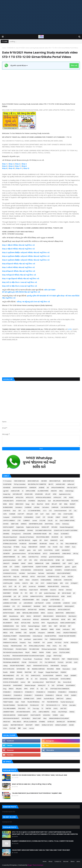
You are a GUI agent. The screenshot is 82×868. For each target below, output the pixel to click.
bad (49, 501)
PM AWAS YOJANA (21, 649)
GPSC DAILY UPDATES (47, 560)
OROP (5, 639)
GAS (34, 550)
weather (6, 725)
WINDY (37, 725)
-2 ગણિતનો (9, 249)
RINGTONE (28, 672)
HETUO (33, 577)
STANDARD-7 (28, 695)
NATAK (24, 626)
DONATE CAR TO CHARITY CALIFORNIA (66, 530)
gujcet (74, 567)
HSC (37, 583)
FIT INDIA (16, 547)
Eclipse (56, 534)
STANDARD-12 (41, 692)
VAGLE (54, 712)
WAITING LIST (61, 722)
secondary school (38, 682)
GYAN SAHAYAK (38, 570)
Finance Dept (7, 547)
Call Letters (46, 507)
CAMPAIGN (55, 507)
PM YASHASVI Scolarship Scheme (13, 652)
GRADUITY (6, 563)
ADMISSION (33, 488)
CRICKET (65, 517)
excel (62, 540)
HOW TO (25, 583)
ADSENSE (42, 488)
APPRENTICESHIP (8, 497)
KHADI (69, 596)
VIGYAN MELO (26, 718)
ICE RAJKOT (74, 583)
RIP (35, 672)
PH (60, 646)
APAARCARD (39, 494)
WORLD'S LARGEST (61, 725)
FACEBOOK (23, 544)
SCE (36, 679)
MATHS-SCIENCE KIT (64, 610)
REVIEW (12, 672)
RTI (22, 676)
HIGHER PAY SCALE (54, 577)
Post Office (7, 656)
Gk (19, 557)
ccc (24, 511)
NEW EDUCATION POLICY (11, 629)
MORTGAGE (55, 619)
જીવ (10, 279)
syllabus (69, 699)
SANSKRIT (73, 676)
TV (42, 708)
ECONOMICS (65, 534)
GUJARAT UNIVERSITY (56, 567)
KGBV (63, 596)
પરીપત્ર (19, 302)
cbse (14, 511)
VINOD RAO (7, 722)
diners (72, 861)
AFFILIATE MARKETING (58, 488)
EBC (50, 534)
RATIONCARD (21, 669)
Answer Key (7, 494)
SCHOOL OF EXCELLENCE (11, 682)
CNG (59, 514)
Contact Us (58, 861)
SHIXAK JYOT (42, 685)
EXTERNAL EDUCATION (10, 544)
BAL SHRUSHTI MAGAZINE (61, 501)
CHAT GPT (21, 514)
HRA (32, 583)
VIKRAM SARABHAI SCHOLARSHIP (59, 718)
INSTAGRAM (44, 590)
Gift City (76, 554)
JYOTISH (25, 596)
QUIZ (76, 662)
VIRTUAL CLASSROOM (30, 722)
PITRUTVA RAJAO (8, 649)
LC (63, 600)
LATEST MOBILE (55, 600)
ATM (65, 497)
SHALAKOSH (7, 685)
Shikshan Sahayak (30, 685)
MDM (18, 613)
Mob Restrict (72, 616)
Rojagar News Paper (52, 672)
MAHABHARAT (27, 606)
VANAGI (72, 712)
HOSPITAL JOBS (8, 583)
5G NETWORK (7, 484)
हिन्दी (19, 728)
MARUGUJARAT (69, 606)
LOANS (48, 603)
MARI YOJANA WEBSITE (55, 606)
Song (5, 689)
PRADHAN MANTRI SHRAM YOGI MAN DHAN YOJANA (28, 656)
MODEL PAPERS (15, 619)
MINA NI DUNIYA (48, 616)
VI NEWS (55, 715)
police (55, 652)
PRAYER (47, 659)
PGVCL (55, 646)
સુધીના (10, 292)
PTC (41, 662)
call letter (37, 507)
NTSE (12, 633)
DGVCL (58, 524)
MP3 (69, 619)
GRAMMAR (15, 563)
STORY (66, 695)
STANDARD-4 (73, 692)
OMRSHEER (51, 633)
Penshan (6, 646)
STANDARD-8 (11, 48)
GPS (30, 560)
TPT (29, 708)
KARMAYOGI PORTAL (37, 596)
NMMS (52, 629)
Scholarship (43, 679)
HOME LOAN (57, 580)
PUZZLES (61, 662)
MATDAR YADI (32, 610)
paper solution (38, 639)
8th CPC (51, 484)
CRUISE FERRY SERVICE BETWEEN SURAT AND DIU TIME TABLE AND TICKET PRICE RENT (41, 850)
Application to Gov (65, 494)
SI (49, 685)
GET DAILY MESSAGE (34, 554)
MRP (74, 619)
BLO (33, 504)
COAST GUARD (68, 514)
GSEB (47, 563)
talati (17, 702)
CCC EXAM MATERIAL (34, 511)
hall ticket (41, 573)
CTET (19, 521)
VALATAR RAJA (63, 712)
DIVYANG (30, 530)
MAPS (44, 606)
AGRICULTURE (15, 491)
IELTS (5, 586)
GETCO (45, 554)
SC (32, 679)
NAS (18, 626)
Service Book (67, 682)
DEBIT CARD (15, 524)
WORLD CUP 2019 (47, 725)
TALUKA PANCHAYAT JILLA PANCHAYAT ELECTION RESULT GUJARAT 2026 (37, 793)
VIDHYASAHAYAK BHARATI (11, 718)
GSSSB (5, 567)
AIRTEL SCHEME (30, 491)
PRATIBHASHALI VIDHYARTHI (12, 659)
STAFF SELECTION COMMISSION (60, 689)
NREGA (5, 633)
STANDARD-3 (62, 692)
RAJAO (29, 666)
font (61, 547)
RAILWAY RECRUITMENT (17, 666)
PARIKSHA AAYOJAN (56, 639)
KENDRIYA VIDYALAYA (52, 596)
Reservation (66, 669)
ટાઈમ (32, 302)
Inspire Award (33, 590)
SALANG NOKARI (48, 676)
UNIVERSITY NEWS (8, 712)
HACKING (22, 573)
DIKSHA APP (45, 527)
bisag (27, 504)
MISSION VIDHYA (61, 616)
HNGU (27, 580)
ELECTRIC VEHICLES (24, 540)
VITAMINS (42, 722)
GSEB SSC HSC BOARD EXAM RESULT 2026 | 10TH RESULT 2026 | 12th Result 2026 (39, 775)
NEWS (31, 629)
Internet (61, 590)
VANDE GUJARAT (23, 715)
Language (45, 600)
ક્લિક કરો (74, 66)
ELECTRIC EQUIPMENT (10, 540)
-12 (28, 168)
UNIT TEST (63, 708)
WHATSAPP (29, 725)
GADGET (22, 550)
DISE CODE (6, 530)
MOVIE (63, 619)
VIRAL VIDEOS (17, 722)
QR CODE (69, 662)
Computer (6, 517)
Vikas (45, 718)
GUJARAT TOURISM (41, 567)
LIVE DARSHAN (28, 603)
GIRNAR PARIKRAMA (9, 557)
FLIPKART (43, 547)
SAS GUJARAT (20, 679)
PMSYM (41, 652)
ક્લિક (30, 245)
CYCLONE (42, 521)
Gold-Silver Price (33, 557)
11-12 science (7, 481)
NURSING (18, 633)
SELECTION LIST (51, 682)
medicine (50, 613)
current (35, 521)
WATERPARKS (71, 722)
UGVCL (56, 708)
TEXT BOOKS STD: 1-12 (53, 705)
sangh (66, 676)
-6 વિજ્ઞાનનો (9, 264)
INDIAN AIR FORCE (53, 586)
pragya (49, 656)
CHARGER (12, 514)
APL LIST (48, 494)
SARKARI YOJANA (8, 679)
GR (63, 560)
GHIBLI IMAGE (66, 554)
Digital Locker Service (33, 527)
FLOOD (55, 547)
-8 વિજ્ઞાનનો (9, 271)
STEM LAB (59, 695)
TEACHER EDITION (52, 702)
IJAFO (25, 586)
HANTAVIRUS (51, 573)
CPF (44, 517)
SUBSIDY (74, 695)
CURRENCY (27, 521)
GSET (64, 563)
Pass (30, 643)
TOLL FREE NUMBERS (9, 708)
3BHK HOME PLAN (55, 481)
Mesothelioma (14, 616)
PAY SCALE (58, 643)
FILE (62, 544)
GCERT (57, 550)
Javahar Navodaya (50, 593)
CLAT (42, 514)
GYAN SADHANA (26, 570)
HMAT (21, 580)
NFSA (37, 629)
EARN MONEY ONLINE (40, 534)
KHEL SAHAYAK (15, 600)
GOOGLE (44, 557)
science (23, 682)
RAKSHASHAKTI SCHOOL (41, 666)
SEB (29, 682)
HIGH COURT (41, 577)
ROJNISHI (63, 672)
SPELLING (19, 689)
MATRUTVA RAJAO (9, 613)
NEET (56, 626)
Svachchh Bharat (49, 699)
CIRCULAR (30, 514)
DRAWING (6, 534)
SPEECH (11, 689)
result (74, 669)
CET (70, 511)
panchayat (27, 639)
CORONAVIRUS (29, 517)
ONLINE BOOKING (25, 636)
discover (66, 861)
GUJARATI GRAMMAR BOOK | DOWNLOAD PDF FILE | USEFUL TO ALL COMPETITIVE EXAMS (43, 841)
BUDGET (73, 504)
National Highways (34, 626)
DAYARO (6, 524)
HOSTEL (17, 583)
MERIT (5, 616)
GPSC (36, 560)
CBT (20, 511)
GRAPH (30, 563)
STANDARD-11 (29, 692)
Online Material (37, 636)
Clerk (48, 514)
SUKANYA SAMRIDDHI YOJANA (12, 699)
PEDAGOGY (74, 643)
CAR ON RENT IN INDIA (68, 507)
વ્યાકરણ (31, 728)
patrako (50, 643)
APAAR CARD (29, 494)
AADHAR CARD (60, 484)
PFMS (49, 646)
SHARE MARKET (18, 685)
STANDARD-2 (52, 692)
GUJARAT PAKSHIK (28, 567)
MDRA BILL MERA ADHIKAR (30, 613)
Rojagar (41, 672)
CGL (75, 511)
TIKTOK (65, 705)
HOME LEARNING (46, 580)
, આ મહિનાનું (26, 302)
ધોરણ (4, 245)
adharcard (71, 484)
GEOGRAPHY (66, 550)
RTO (27, 676)
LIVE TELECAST (39, 603)
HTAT (42, 583)
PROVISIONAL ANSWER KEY (11, 662)
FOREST (67, 547)
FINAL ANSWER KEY (71, 544)
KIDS (38, 600)
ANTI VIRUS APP (17, 494)
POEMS (48, 652)
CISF (36, 514)
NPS (73, 629)
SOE (53, 685)
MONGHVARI (45, 619)
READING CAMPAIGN (38, 669)
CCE (50, 511)
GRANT (23, 563)
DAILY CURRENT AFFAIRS (67, 521)
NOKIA (58, 629)
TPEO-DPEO (22, 708)
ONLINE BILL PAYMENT (10, 636)
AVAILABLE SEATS (8, 501)
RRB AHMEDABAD (9, 676)
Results (5, 672)
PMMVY (34, 652)
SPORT (32, 689)
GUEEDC (17, 567)
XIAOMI (71, 725)
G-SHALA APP (7, 550)
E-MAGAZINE (27, 534)
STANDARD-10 (18, 692)
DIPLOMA (54, 527)
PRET (63, 659)
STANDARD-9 (49, 695)
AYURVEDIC (32, 501)
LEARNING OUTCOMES (10, 603)
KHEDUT (6, 600)
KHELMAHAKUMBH (28, 600)
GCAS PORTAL (48, 550)
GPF (25, 560)
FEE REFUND (43, 544)
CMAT (54, 514)
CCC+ (45, 511)
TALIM (23, 702)
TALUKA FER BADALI (33, 702)
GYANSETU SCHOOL (70, 570)
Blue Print (40, 504)
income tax (32, 586)
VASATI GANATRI (36, 715)
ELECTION (68, 537)
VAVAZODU (47, 715)
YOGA (5, 728)
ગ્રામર (25, 728)
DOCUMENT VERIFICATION (43, 530)
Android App (69, 491)
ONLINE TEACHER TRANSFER (67, 636)
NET (69, 626)
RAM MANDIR (55, 666)
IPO (26, 593)
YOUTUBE (12, 728)
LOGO (74, 603)
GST (11, 567)
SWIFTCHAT (60, 699)
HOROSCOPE (68, 580)
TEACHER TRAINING (9, 705)
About (50, 861)
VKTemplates (13, 865)
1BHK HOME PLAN (20, 481)
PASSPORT (37, 643)
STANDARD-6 (18, 695)
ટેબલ (35, 302)
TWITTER (48, 708)
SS (37, 689)
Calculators (19, 507)
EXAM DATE (54, 540)
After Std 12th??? (72, 488)
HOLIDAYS (35, 580)
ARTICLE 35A (20, 497)
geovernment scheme (19, 554)
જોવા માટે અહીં (23, 245)
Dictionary (66, 524)
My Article (36, 623)
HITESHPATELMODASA (10, 580)
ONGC (59, 633)
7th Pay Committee (20, 484)
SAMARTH (59, 676)
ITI (36, 593)
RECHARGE (50, 669)
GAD (15, 550)
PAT (44, 643)
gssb (76, 563)
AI (23, 491)
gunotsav (6, 570)
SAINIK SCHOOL (36, 676)
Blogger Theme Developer (35, 865)
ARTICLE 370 (30, 497)
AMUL (61, 491)
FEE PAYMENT (33, 544)
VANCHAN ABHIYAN (9, 715)
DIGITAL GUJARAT (8, 527)
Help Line (16, 577)
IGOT (10, 586)
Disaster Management (67, 527)
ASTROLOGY (57, 497)
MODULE (36, 619)
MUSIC (17, 623)
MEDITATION (60, 613)
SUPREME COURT (29, 699)
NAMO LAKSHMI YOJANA (68, 623)
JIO (74, 593)
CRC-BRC (50, 517)
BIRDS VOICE (19, 504)
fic (57, 544)
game (29, 550)
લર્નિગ (17, 292)
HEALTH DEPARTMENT (64, 573)
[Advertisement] (41, 17)
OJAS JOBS (32, 633)
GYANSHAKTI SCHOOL (10, 573)
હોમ (13, 292)
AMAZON (54, 491)
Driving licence (16, 534)
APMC (55, 494)
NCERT (44, 626)
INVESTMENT (7, 593)
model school (26, 619)
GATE (40, 550)
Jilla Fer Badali (66, 593)
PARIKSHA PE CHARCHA (10, 643)
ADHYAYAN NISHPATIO (20, 488)
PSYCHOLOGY (33, 662)
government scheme (9, 560)
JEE (59, 593)
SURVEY (39, 699)
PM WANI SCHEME (64, 649)
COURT (38, 517)
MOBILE (5, 619)
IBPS (61, 583)
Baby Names (42, 501)
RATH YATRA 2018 (9, 669)
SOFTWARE (60, 685)
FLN (49, 547)
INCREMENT (42, 586)
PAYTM (66, 643)
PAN (20, 639)
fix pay (24, 547)
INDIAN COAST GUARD (10, 590)
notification (66, 629)
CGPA (5, 514)
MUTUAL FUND (26, 623)
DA (56, 521)
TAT (43, 702)
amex (78, 861)
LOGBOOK (66, 603)
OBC (25, 633)
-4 (6, 256)
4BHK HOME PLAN (68, 481)
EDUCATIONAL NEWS (43, 537)
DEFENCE (24, 524)
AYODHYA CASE (21, 501)
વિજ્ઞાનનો (14, 279)
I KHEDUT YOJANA (52, 583)
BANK (5, 504)
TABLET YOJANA (8, 702)
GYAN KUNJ (15, 570)
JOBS (70, 329)
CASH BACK (7, 511)
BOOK (47, 504)
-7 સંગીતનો (9, 267)
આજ (6, 292)
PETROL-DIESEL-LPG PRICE (37, 646)
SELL (59, 682)
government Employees (56, 557)
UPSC (34, 712)
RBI (29, 669)
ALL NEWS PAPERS (43, 491)
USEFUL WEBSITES (44, 712)
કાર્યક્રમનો (24, 252)
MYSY (43, 623)
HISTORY (70, 577)
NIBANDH (44, 629)
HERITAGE (25, 577)
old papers (41, 633)
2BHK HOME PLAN (33, 481)
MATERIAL (42, 610)
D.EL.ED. (50, 521)
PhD (65, 646)
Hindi (63, 577)
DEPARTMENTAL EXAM (36, 524)
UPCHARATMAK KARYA (23, 712)
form (74, 547)
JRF (19, 596)
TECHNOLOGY (34, 705)
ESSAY (46, 540)
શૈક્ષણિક (18, 252)
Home (4, 48)
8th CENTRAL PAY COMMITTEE (37, 484)
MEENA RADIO (70, 613)
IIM (15, 586)
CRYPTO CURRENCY (9, 521)
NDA (50, 626)
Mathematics (52, 610)
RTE (18, 676)
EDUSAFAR (55, 537)
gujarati (67, 567)
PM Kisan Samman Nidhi (49, 649)
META (22, 616)
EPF (41, 540)
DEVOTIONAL (49, 524)
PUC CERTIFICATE (50, 662)
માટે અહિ (40, 302)
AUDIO (71, 497)
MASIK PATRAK (8, 610)
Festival (52, 544)
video (62, 715)
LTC (19, 606)
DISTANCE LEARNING (18, 530)
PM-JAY (27, 652)
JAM (41, 593)
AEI (48, 488)
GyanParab (49, 570)
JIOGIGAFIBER (7, 596)
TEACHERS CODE (22, 705)
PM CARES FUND (34, 649)
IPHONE (16, 593)
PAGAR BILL (13, 639)
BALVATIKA (75, 501)
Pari (46, 639)
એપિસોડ (16, 245)
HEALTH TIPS (7, 577)
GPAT (20, 560)
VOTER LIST (51, 722)
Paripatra (23, 643)
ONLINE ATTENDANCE (70, 633)
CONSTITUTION (17, 517)
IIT (20, 586)
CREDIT (58, 517)
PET (25, 646)
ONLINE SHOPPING (50, 636)
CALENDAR (28, 507)
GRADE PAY (70, 560)
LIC (20, 603)
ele (62, 537)
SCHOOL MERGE (66, 679)
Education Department (10, 537)
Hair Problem (32, 573)
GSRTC (70, 563)
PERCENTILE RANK (16, 646)
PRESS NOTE (56, 659)
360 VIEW (44, 481)
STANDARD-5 (7, 695)
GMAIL (24, 557)
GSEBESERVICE (56, 563)
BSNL (66, 504)
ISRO (31, 593)
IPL (22, 593)
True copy (36, 708)
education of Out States (27, 537)
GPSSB (58, 560)
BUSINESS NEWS (8, 507)
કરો (33, 245)
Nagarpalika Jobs (53, 623)
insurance (53, 590)
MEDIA (43, 613)
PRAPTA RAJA (57, 656)
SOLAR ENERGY (70, 685)
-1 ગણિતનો (9, 245)
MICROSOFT (37, 616)
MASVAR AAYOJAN (20, 610)
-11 (7, 279)
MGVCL (29, 616)
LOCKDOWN (57, 603)
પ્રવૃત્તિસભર (11, 252)
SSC (47, 689)
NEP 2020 (63, 626)
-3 (6, 252)
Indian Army (65, 586)
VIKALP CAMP (37, 718)
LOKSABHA (7, 606)
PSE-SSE (24, 662)
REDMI (58, 669)
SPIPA (26, 689)
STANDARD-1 (7, 692)
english (35, 540)
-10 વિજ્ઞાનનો (10, 275)
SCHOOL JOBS (54, 679)
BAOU (11, 504)
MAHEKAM (37, 606)
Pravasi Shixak (27, 659)
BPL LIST (54, 504)
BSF (61, 504)
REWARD (20, 672)
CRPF (72, 517)
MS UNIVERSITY (8, 623)
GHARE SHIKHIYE (55, 554)
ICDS (67, 583)
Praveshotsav (38, 659)
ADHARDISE (7, 488)
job (15, 596)
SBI (27, 679)
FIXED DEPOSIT (33, 547)
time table (73, 705)
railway (5, 666)
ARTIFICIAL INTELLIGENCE (43, 497)
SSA (42, 689)
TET (42, 705)
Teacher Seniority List (67, 702)
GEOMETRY (7, 554)
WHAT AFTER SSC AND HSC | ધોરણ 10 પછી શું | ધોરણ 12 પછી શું (32, 784)
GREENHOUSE (39, 563)
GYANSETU (58, 570)
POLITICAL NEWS (64, 652)
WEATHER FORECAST (17, 725)
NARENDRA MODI (8, 626)
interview (69, 590)
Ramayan (64, 666)
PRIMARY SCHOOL (73, 659)
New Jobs (24, 629)
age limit (6, 491)
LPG (14, 606)
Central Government (60, 511)
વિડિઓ (21, 292)
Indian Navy (23, 590)
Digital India (20, 527)
